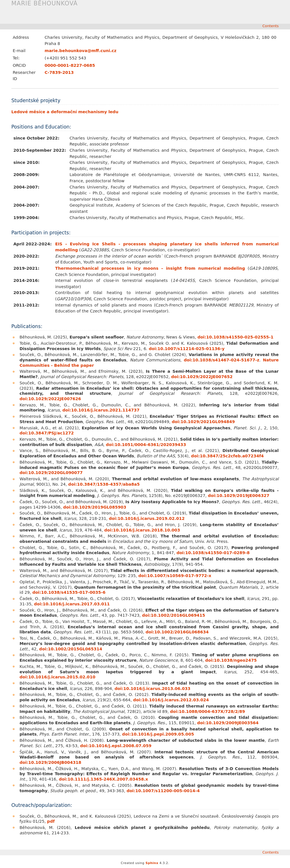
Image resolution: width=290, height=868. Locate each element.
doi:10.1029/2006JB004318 (50, 762)
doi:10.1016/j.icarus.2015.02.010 (57, 677)
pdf (51, 821)
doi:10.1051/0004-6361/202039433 (146, 445)
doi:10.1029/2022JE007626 (50, 399)
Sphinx (152, 863)
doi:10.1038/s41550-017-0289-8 (213, 553)
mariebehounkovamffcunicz (80, 51)
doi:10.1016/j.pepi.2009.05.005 (158, 734)
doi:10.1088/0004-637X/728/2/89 (207, 711)
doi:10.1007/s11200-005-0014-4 (163, 791)
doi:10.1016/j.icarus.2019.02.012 (147, 518)
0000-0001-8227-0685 (70, 65)
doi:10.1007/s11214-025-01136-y (187, 349)
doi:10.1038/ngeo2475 (231, 660)
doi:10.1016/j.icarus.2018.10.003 (142, 530)
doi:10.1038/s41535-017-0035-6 (69, 592)
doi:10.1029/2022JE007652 (202, 377)
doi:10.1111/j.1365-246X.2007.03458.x (104, 779)
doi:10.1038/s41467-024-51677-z (222, 360)
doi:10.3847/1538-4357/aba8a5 (104, 484)
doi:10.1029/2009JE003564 (228, 723)
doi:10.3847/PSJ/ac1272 (47, 433)
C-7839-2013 (59, 72)
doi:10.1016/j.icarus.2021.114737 (101, 410)
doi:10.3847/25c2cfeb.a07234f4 (228, 456)
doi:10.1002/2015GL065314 (71, 649)
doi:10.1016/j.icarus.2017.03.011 (72, 604)
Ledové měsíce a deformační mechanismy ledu (65, 112)
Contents (270, 26)
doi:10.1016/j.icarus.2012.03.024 (171, 700)
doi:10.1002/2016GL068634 (177, 632)
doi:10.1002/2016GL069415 (173, 615)
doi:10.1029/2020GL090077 (51, 473)
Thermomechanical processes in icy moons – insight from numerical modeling (150, 268)
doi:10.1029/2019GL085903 (95, 507)
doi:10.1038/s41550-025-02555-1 (235, 337)
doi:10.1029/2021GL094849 (203, 422)
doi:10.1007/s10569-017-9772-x (175, 576)
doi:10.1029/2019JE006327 (239, 496)
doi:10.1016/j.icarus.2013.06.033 (153, 689)
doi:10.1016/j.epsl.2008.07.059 (116, 746)
